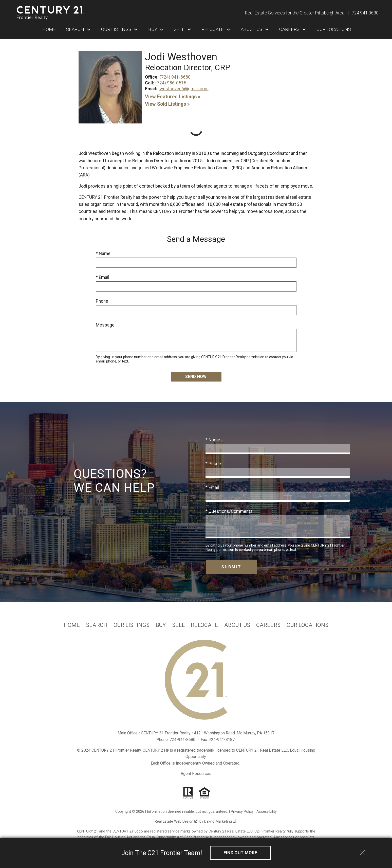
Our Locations (334, 29)
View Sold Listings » (167, 104)
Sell (178, 625)
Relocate (204, 625)
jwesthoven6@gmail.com (183, 89)
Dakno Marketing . (220, 821)
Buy (161, 625)
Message (105, 325)
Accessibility (267, 812)
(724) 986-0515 (171, 83)
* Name (103, 254)
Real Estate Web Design (176, 821)
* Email (102, 277)
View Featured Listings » (173, 97)
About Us (237, 625)
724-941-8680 (182, 740)
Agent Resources (196, 774)
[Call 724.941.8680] (365, 13)
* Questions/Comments (229, 511)
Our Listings (132, 625)
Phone (102, 301)
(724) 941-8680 (175, 77)
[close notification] (362, 851)
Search (97, 625)
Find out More (240, 853)
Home (49, 29)
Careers (268, 625)
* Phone (213, 464)
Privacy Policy (242, 812)
